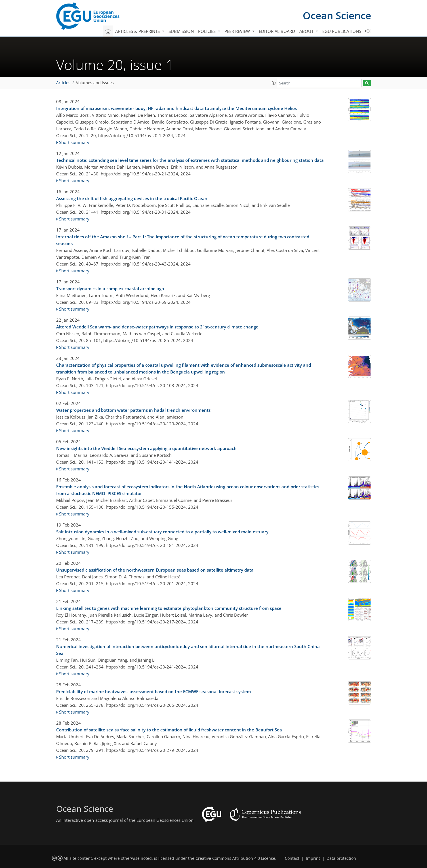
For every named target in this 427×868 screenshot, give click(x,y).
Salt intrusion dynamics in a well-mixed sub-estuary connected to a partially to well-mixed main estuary (162, 532)
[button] (274, 83)
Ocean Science (337, 15)
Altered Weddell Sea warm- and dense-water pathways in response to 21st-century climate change (157, 327)
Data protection (341, 858)
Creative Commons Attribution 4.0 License (235, 858)
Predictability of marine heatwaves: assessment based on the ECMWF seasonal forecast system (153, 691)
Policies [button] (207, 31)
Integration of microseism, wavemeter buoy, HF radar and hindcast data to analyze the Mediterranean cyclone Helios (176, 108)
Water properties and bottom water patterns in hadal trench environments (133, 410)
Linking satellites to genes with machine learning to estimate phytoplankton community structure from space (169, 608)
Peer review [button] (238, 31)
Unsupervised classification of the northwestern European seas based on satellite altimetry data (155, 570)
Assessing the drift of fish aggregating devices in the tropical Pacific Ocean (132, 198)
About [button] (307, 31)
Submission (181, 31)
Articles (63, 83)
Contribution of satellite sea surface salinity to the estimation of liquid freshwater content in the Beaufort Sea (169, 730)
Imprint (313, 858)
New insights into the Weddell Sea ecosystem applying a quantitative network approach (146, 448)
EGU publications (342, 31)
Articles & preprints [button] (138, 31)
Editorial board (277, 31)
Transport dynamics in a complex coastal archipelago (110, 288)
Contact (292, 858)
